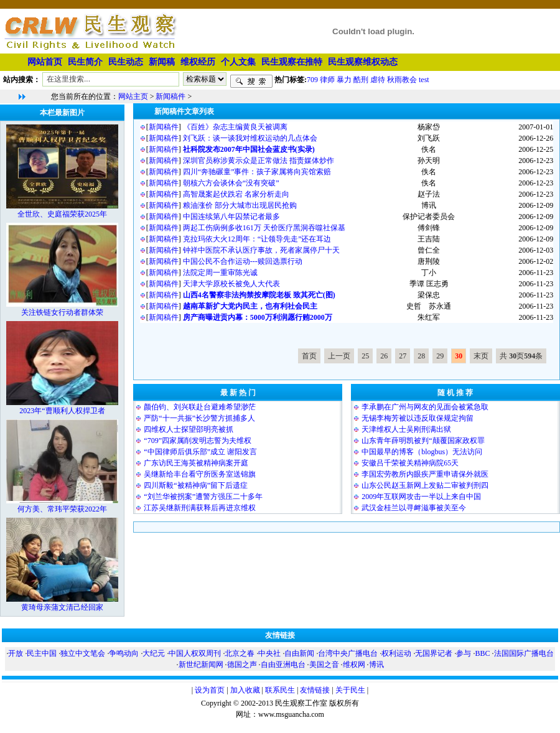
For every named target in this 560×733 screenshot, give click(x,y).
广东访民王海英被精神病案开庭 (196, 463)
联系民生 (280, 690)
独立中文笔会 (83, 653)
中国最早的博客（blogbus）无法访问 (422, 452)
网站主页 (133, 96)
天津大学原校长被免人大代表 (231, 284)
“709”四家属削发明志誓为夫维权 (198, 441)
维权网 (354, 665)
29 (440, 356)
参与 (464, 653)
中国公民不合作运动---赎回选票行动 (243, 261)
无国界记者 (434, 653)
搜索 (251, 82)
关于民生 (350, 690)
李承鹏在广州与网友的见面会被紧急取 (425, 407)
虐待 (378, 79)
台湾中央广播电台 (348, 653)
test (424, 79)
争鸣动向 (124, 653)
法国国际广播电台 (524, 653)
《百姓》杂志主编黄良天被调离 (235, 127)
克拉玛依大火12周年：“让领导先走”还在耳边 (257, 239)
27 (403, 356)
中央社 (269, 653)
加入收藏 (245, 690)
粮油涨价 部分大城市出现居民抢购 (240, 205)
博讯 (376, 665)
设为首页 (210, 690)
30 (459, 356)
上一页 (339, 356)
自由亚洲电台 (283, 665)
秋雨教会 (402, 79)
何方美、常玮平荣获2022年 (62, 509)
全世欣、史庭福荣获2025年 (62, 214)
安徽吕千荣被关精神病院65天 (410, 463)
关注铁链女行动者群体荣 (62, 312)
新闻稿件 (170, 96)
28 (421, 356)
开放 (16, 653)
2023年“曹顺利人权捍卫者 (62, 411)
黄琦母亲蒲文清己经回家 (62, 607)
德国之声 (242, 665)
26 (384, 356)
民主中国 (42, 653)
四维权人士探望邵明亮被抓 (189, 429)
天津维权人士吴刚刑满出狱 (406, 429)
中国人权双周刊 (195, 653)
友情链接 (315, 690)
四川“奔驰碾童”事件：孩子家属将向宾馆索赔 (257, 172)
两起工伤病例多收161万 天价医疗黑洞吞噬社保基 (264, 228)
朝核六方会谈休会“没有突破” (231, 183)
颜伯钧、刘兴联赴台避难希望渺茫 (200, 407)
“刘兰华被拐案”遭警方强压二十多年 (203, 497)
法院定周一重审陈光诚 (220, 273)
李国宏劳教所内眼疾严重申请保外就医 (425, 474)
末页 (481, 356)
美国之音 (324, 665)
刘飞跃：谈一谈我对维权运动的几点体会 (250, 138)
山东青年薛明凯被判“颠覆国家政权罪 (423, 441)
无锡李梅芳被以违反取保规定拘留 (418, 418)
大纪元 (154, 653)
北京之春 (240, 653)
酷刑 (361, 79)
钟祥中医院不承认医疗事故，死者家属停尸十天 (261, 250)
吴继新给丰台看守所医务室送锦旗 (200, 474)
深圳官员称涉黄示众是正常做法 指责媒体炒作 (259, 161)
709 (312, 79)
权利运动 (396, 653)
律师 (327, 79)
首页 (309, 356)
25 (365, 356)
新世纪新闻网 (201, 665)
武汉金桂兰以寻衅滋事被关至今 (414, 508)
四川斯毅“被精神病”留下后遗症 (196, 485)
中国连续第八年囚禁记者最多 (231, 217)
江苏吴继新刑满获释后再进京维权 (200, 508)
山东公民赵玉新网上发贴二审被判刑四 (425, 485)
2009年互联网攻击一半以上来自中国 (421, 497)
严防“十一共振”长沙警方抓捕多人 (199, 418)
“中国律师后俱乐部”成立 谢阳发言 (200, 452)
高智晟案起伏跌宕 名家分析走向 (236, 194)
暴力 (344, 79)
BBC (482, 653)
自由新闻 (299, 653)
